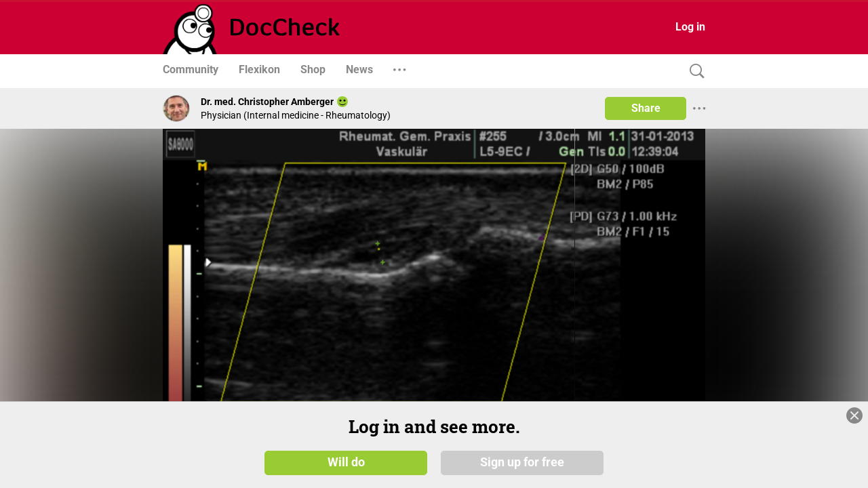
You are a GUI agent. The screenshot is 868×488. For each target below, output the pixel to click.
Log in (690, 27)
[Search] (694, 72)
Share (646, 108)
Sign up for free (522, 462)
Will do (346, 462)
